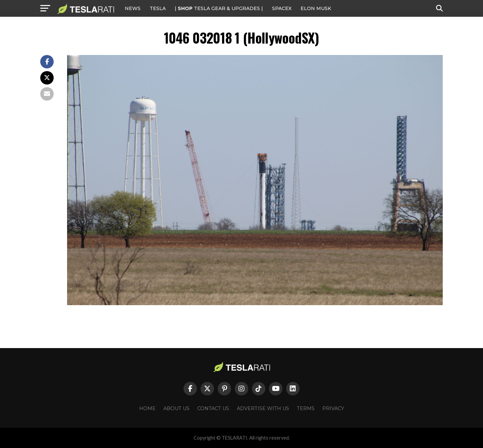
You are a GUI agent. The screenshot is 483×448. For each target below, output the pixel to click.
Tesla (158, 8)
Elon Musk (316, 8)
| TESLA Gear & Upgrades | (219, 8)
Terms (306, 408)
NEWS (133, 8)
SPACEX (282, 8)
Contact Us (213, 408)
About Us (176, 408)
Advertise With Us (263, 408)
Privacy (333, 408)
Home (147, 408)
